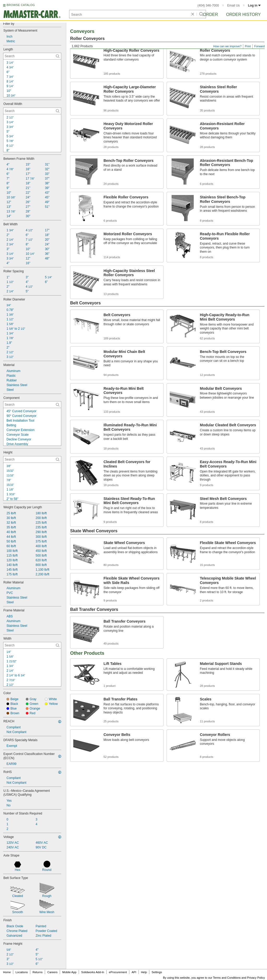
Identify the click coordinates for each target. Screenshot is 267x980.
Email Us (233, 5)
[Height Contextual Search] (32, 459)
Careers (52, 972)
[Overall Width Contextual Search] (32, 111)
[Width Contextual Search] (32, 645)
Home (7, 972)
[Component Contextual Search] (32, 405)
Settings (157, 972)
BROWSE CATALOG (21, 5)
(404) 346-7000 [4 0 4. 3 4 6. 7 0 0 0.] (208, 5)
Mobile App (69, 972)
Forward (259, 46)
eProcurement (118, 972)
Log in (254, 5)
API (134, 972)
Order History (243, 14)
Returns (38, 972)
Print (248, 46)
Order (210, 14)
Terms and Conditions (227, 978)
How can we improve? (227, 46)
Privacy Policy (256, 978)
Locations (22, 972)
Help (144, 972)
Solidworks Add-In (93, 972)
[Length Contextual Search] (32, 56)
